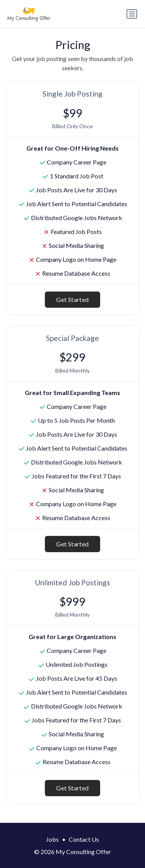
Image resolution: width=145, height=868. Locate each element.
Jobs (52, 839)
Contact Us (84, 839)
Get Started (72, 299)
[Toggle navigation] (132, 14)
